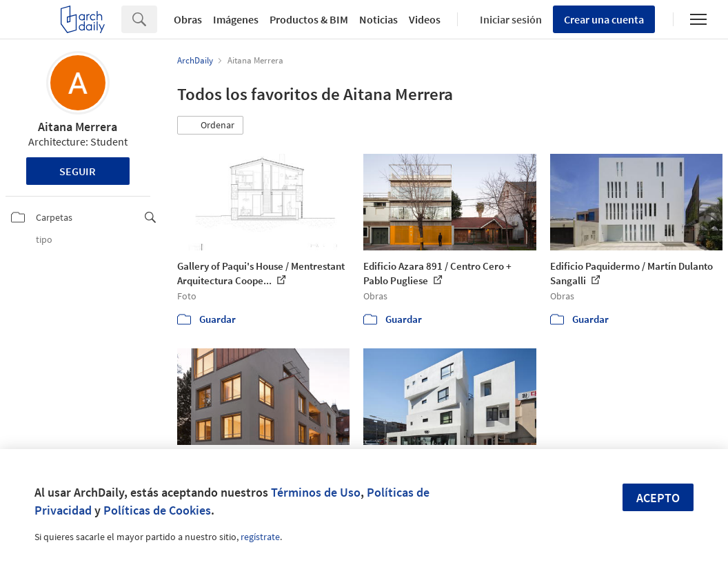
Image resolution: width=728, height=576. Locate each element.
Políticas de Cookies (157, 510)
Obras (188, 19)
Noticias (378, 19)
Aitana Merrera (78, 127)
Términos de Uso (316, 492)
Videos (425, 19)
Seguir (78, 171)
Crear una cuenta (604, 19)
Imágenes (236, 19)
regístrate (260, 537)
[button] (210, 126)
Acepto (658, 498)
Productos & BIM (309, 19)
